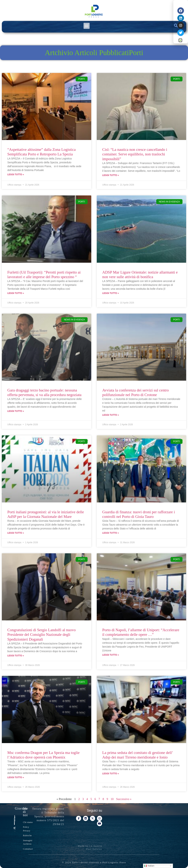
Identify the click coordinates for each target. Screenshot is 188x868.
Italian (149, 866)
